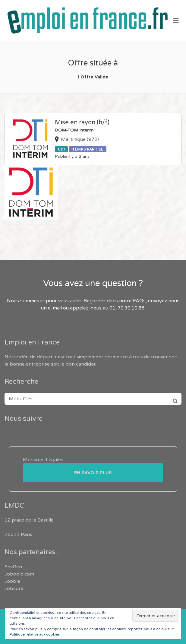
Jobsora (14, 588)
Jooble (12, 581)
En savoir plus (93, 473)
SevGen (13, 567)
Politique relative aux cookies (35, 634)
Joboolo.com (19, 574)
